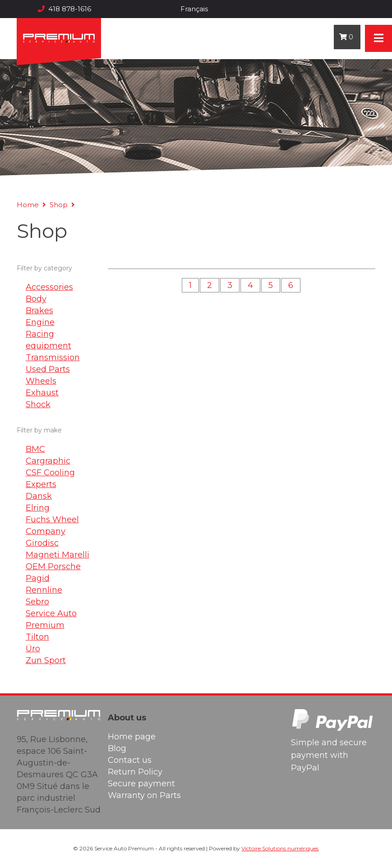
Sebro (37, 602)
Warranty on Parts (144, 795)
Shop (59, 205)
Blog (117, 748)
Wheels (41, 381)
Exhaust (42, 393)
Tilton (37, 637)
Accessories (49, 287)
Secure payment (141, 784)
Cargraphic (48, 461)
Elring (38, 508)
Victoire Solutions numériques (280, 848)
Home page (132, 737)
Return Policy (135, 772)
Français (194, 9)
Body (36, 299)
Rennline (44, 590)
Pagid (38, 578)
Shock (38, 404)
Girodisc (42, 543)
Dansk (39, 496)
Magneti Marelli (58, 555)
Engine (40, 322)
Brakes (39, 311)
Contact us (130, 760)
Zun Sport (46, 660)
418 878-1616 (65, 9)
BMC (35, 449)
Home (28, 205)
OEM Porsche (53, 566)
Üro (33, 649)
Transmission (53, 357)
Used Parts (48, 369)
